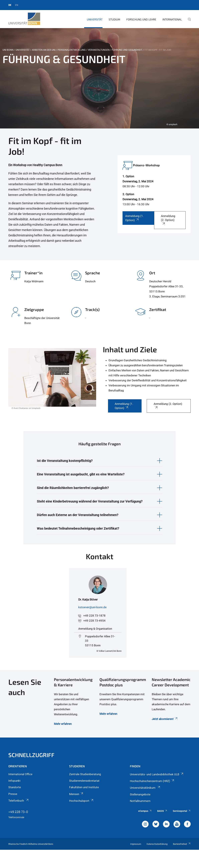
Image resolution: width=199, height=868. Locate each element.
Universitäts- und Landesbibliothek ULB (157, 774)
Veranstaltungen (99, 50)
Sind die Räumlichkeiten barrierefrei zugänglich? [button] (73, 488)
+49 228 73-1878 (94, 616)
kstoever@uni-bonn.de (92, 607)
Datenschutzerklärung (157, 844)
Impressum (136, 844)
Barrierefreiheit (182, 844)
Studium (114, 19)
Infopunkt (14, 781)
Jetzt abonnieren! (165, 719)
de (10, 5)
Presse (13, 794)
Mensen (76, 794)
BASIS (162, 811)
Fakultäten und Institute (84, 787)
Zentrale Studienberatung (85, 774)
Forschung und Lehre (141, 19)
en (17, 5)
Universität (95, 19)
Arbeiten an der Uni (44, 50)
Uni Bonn (8, 50)
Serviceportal (182, 811)
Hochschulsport (81, 801)
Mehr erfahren (63, 724)
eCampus (145, 811)
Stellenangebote (140, 794)
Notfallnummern (140, 801)
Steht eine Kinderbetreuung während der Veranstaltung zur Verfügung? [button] (90, 501)
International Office (20, 774)
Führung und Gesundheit (127, 50)
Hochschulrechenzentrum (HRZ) (152, 781)
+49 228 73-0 (18, 812)
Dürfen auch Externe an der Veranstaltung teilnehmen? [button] (78, 515)
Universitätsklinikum (145, 788)
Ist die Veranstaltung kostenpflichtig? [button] (65, 461)
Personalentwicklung (72, 50)
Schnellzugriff (31, 755)
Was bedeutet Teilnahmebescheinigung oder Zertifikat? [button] (78, 528)
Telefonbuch (19, 801)
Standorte (15, 787)
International (172, 19)
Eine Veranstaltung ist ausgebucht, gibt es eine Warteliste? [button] (81, 474)
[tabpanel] (99, 78)
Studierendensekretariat (84, 781)
